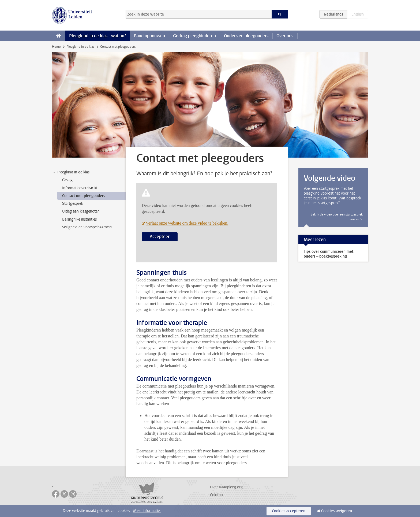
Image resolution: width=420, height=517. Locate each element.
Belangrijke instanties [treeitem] (79, 219)
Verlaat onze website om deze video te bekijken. (187, 223)
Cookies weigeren (337, 511)
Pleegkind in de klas (80, 47)
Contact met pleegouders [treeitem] (84, 196)
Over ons (285, 36)
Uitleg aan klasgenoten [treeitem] (81, 211)
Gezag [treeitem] (67, 180)
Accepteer (160, 237)
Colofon (216, 495)
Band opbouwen (149, 36)
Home (56, 47)
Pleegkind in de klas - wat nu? (97, 36)
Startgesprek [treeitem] (73, 204)
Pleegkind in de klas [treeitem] (71, 172)
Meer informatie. (147, 511)
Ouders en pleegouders (246, 36)
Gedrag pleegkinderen (194, 36)
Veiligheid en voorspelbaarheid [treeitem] (87, 227)
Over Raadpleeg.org (226, 487)
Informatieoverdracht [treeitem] (80, 188)
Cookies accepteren (289, 511)
